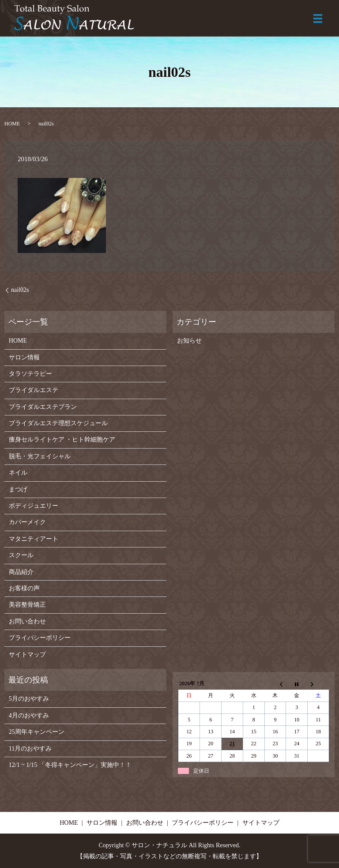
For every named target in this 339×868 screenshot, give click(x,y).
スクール (21, 555)
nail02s (20, 290)
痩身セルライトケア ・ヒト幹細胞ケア (62, 440)
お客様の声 (24, 588)
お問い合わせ (27, 621)
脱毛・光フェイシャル (40, 456)
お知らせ (189, 341)
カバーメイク (27, 522)
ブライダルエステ (34, 390)
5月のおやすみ (29, 699)
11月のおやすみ (30, 749)
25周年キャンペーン (37, 732)
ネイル (18, 473)
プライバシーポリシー (40, 638)
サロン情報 (24, 357)
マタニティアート (34, 539)
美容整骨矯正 (27, 605)
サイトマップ (27, 655)
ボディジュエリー (34, 506)
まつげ (18, 489)
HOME (12, 124)
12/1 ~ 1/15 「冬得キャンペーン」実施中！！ (70, 765)
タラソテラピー (30, 374)
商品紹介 (21, 572)
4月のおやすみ (29, 715)
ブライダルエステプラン (43, 407)
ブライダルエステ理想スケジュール (58, 423)
